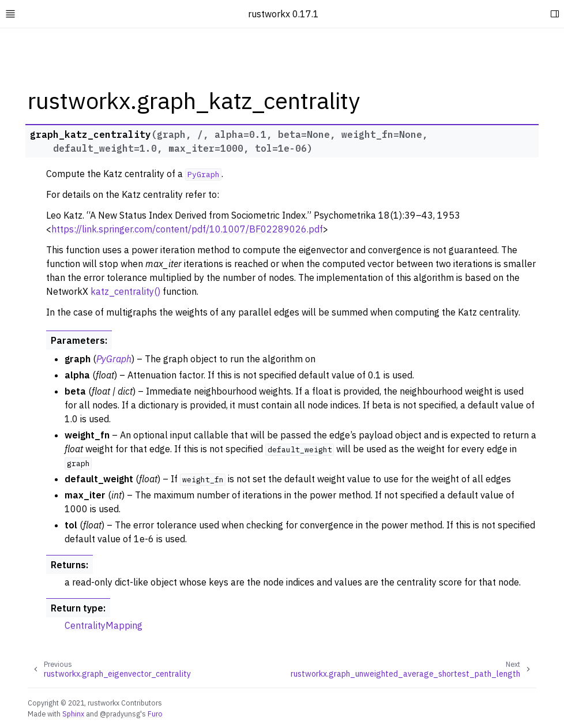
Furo (155, 714)
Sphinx (73, 714)
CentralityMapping (104, 625)
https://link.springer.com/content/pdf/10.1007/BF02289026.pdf (187, 229)
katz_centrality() (125, 291)
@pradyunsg (120, 714)
